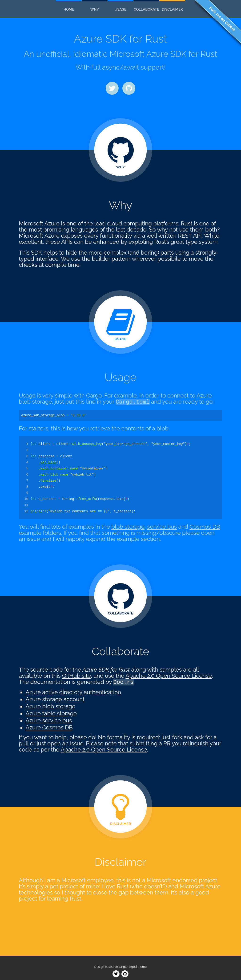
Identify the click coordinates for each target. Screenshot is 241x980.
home (69, 9)
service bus (162, 527)
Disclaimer (172, 9)
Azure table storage (51, 713)
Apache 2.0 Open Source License (169, 676)
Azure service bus (49, 720)
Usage (120, 9)
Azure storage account (55, 699)
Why (95, 9)
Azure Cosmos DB (49, 727)
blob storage (128, 527)
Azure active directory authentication (73, 692)
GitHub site (76, 676)
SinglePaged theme (133, 967)
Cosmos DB (205, 527)
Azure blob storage (50, 706)
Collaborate (146, 9)
